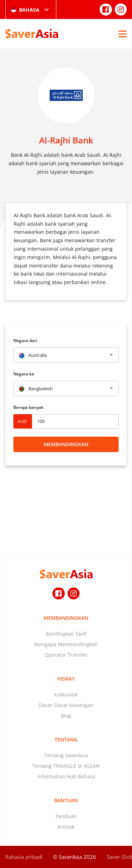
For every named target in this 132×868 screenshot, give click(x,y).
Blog (66, 716)
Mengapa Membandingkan (66, 644)
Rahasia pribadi (24, 857)
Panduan (66, 816)
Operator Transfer (66, 655)
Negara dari (25, 340)
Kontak (66, 827)
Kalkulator (66, 695)
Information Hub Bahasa (66, 776)
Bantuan (66, 800)
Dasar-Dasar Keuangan (66, 705)
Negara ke (24, 374)
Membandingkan (66, 444)
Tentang (66, 740)
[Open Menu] (123, 34)
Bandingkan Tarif (66, 634)
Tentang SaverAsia (66, 755)
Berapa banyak (29, 407)
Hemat (66, 679)
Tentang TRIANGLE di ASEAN (66, 766)
